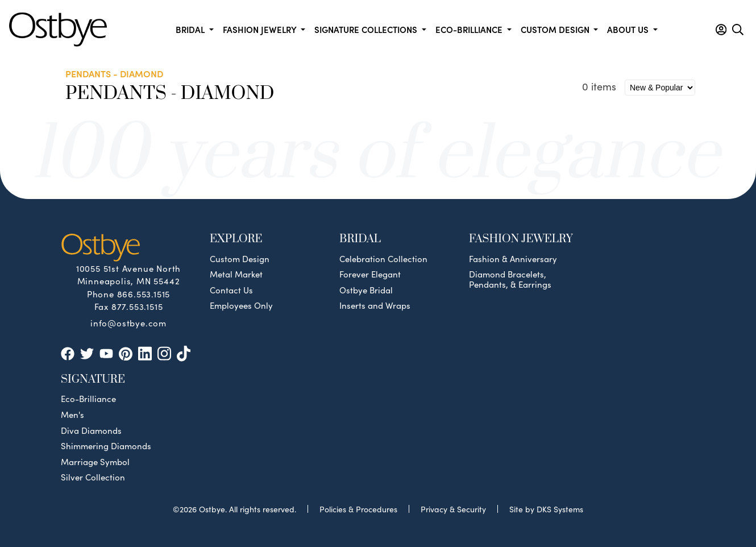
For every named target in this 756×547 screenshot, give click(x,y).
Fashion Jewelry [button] (261, 29)
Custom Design (240, 259)
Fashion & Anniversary (513, 259)
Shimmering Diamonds (106, 446)
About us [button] (629, 29)
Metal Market (236, 274)
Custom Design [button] (556, 29)
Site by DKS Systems (546, 509)
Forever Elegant (370, 274)
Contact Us (231, 290)
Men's (72, 415)
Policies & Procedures (358, 509)
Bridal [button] (191, 29)
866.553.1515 (144, 294)
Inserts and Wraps (375, 305)
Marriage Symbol (95, 462)
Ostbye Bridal (366, 290)
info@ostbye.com (128, 322)
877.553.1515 (137, 306)
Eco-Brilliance (88, 399)
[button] (721, 30)
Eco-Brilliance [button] (470, 29)
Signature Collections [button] (367, 29)
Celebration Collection (383, 259)
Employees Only (241, 305)
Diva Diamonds (91, 430)
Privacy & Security (453, 509)
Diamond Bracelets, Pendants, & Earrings (510, 279)
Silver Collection (93, 477)
